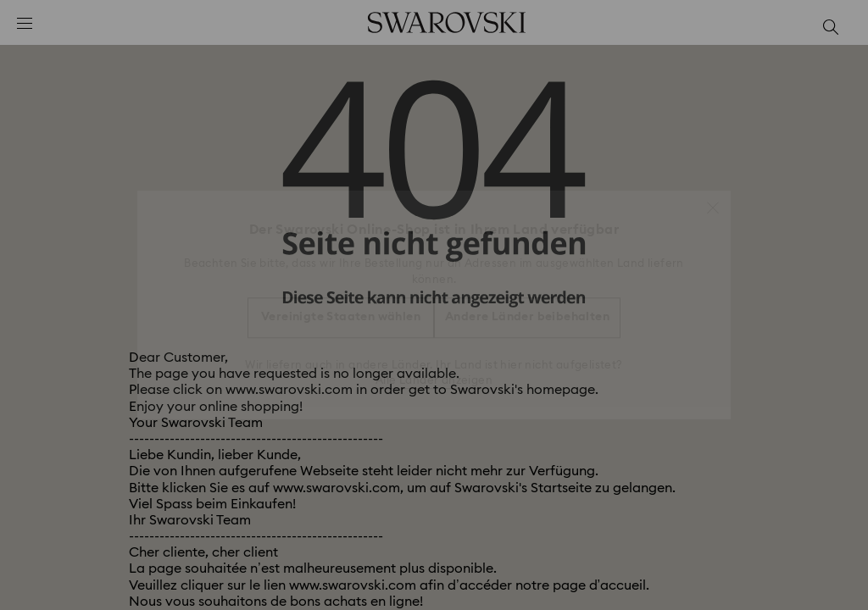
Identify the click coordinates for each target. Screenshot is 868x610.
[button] (713, 199)
